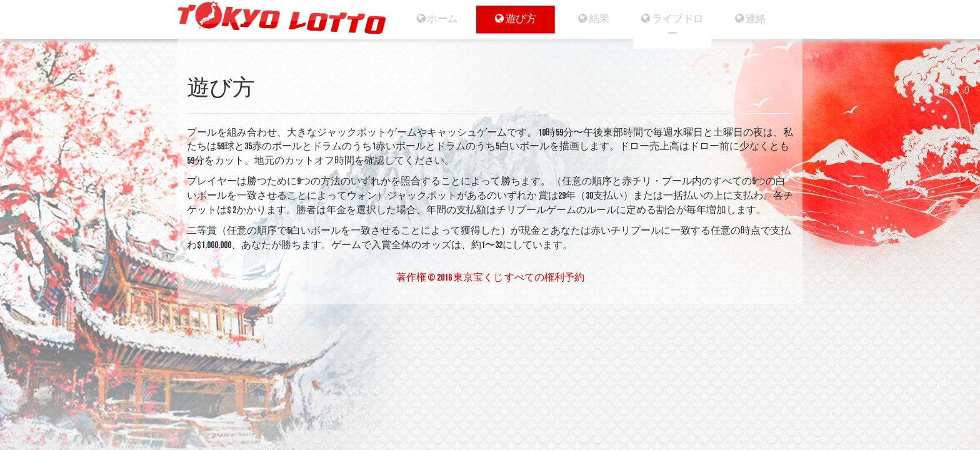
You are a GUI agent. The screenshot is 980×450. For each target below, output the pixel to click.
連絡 (754, 19)
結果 (594, 19)
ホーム (435, 19)
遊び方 (514, 19)
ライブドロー (674, 26)
